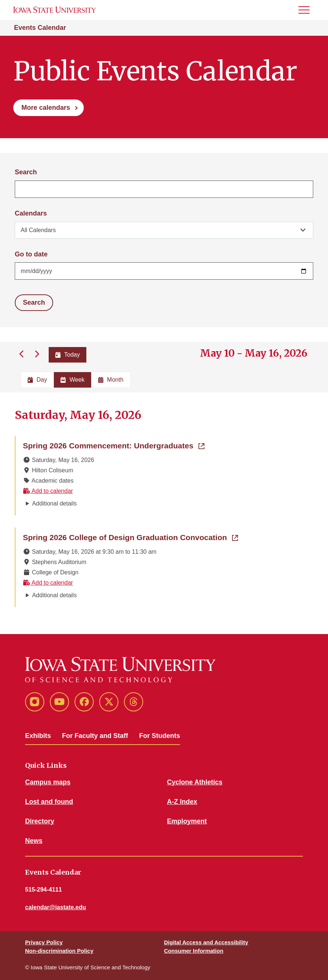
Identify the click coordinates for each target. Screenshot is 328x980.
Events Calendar (40, 28)
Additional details (54, 503)
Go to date (31, 254)
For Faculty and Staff (95, 736)
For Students (160, 736)
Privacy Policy (44, 942)
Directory (40, 821)
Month (111, 380)
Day (37, 380)
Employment (187, 821)
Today (68, 355)
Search (26, 172)
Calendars (31, 213)
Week (72, 380)
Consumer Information (194, 951)
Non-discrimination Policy (59, 951)
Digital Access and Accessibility (206, 942)
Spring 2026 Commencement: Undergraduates (114, 445)
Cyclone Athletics (195, 782)
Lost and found (49, 802)
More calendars (46, 108)
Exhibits (38, 736)
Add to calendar (48, 491)
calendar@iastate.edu (56, 907)
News (34, 841)
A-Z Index (182, 802)
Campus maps (48, 782)
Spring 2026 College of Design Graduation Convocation (130, 537)
